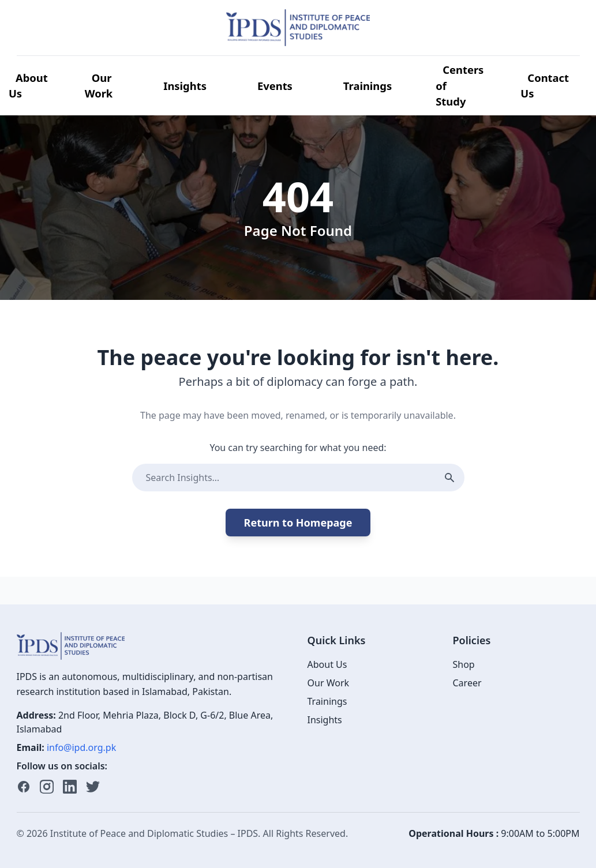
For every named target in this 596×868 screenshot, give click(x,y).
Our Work (99, 86)
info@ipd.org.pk (81, 747)
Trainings (368, 86)
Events (275, 86)
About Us (28, 86)
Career (467, 683)
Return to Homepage (298, 523)
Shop (464, 664)
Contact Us (545, 86)
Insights (185, 86)
